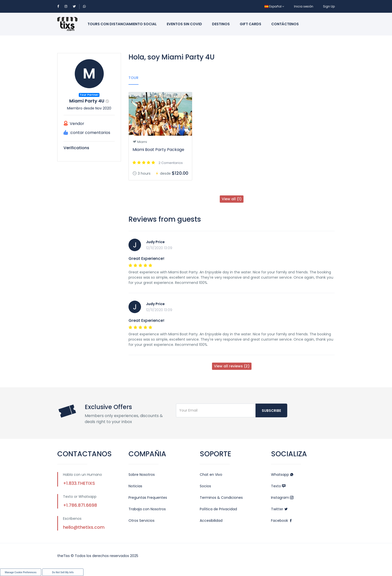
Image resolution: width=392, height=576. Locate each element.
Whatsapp (282, 475)
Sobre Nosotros (142, 475)
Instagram (282, 498)
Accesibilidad (211, 521)
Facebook (282, 521)
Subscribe (271, 411)
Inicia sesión (304, 6)
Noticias (135, 486)
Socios (205, 486)
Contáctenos (285, 24)
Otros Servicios (141, 521)
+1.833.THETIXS (79, 483)
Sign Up (329, 6)
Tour (133, 78)
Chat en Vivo (211, 475)
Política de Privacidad (218, 509)
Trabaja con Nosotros (147, 509)
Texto (278, 486)
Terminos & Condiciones (221, 498)
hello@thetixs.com (84, 527)
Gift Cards (250, 24)
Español (274, 6)
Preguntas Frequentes (148, 498)
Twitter (279, 509)
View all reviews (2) (232, 366)
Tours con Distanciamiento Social (122, 24)
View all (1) (232, 199)
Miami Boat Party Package (158, 150)
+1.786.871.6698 (80, 505)
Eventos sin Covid (184, 24)
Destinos (221, 24)
